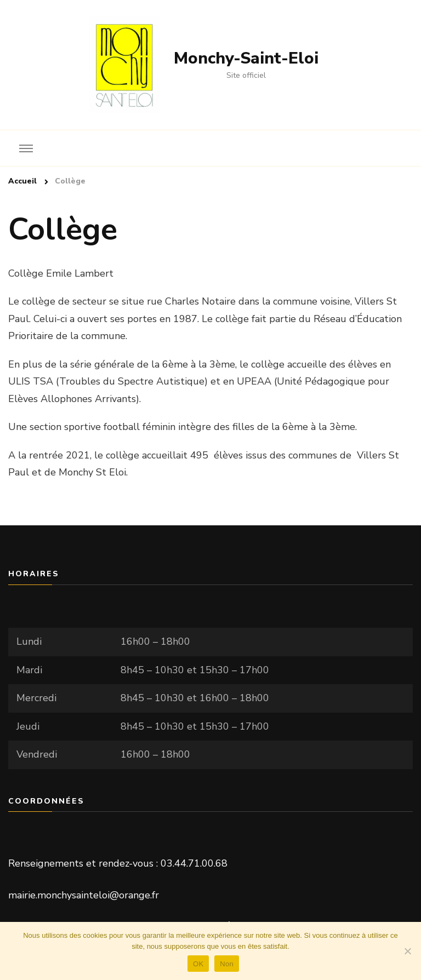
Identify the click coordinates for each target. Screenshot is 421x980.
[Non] (407, 951)
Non (227, 964)
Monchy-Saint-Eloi (246, 58)
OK (198, 964)
